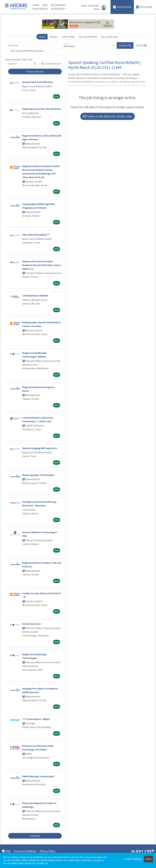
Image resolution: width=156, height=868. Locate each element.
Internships (58, 5)
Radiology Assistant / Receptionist (42, 109)
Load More (35, 836)
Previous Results (35, 71)
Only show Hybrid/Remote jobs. (27, 51)
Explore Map (68, 37)
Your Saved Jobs (109, 37)
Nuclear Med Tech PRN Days (38, 82)
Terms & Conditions (25, 851)
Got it (148, 859)
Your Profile (40, 9)
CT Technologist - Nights (36, 719)
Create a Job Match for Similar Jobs (108, 116)
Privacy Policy (47, 851)
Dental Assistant (31, 624)
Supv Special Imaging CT (36, 235)
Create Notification (51, 64)
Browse (53, 37)
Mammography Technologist (38, 475)
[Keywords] (34, 45)
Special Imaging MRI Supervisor (40, 448)
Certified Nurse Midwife (35, 296)
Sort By (12, 64)
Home (36, 5)
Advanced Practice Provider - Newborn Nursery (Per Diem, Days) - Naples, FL (42, 265)
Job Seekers (122, 7)
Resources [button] (58, 9)
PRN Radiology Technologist (38, 776)
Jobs (45, 5)
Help (6, 851)
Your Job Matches (88, 37)
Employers (144, 7)
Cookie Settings (133, 859)
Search (42, 37)
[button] (141, 45)
